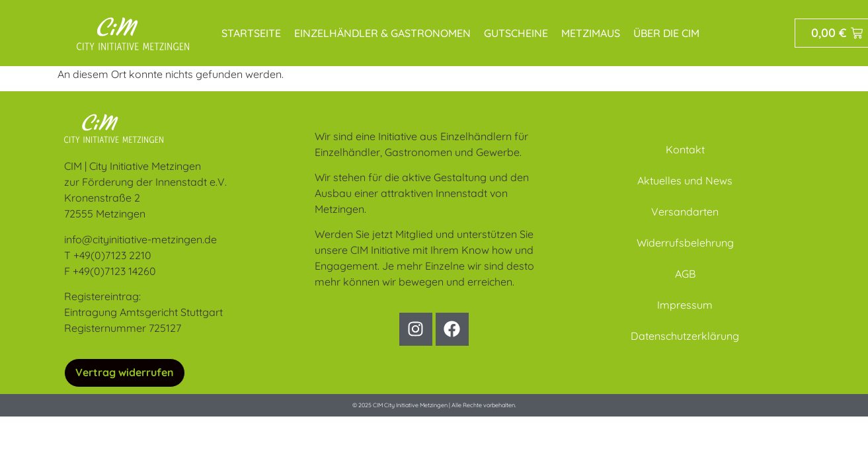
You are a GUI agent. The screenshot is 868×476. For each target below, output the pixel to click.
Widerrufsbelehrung (685, 243)
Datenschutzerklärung (685, 336)
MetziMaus (591, 33)
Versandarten (685, 212)
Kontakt (685, 149)
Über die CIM (666, 33)
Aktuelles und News (685, 180)
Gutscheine (516, 33)
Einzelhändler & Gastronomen (382, 33)
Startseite (251, 33)
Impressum (685, 305)
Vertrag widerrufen (125, 372)
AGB (685, 274)
